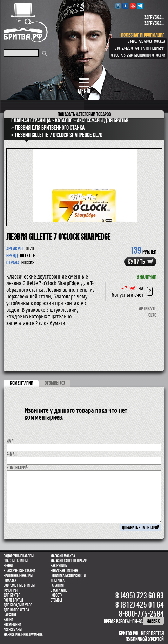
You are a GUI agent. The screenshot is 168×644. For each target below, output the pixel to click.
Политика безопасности (68, 576)
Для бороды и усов (18, 605)
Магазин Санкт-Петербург (69, 561)
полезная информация (143, 35)
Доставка (58, 581)
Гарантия (57, 585)
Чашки (8, 620)
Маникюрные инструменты (23, 635)
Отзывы (56, 600)
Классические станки (19, 571)
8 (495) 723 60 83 (140, 41)
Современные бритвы (19, 585)
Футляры (11, 590)
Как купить (59, 566)
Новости (56, 595)
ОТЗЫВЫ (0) (55, 383)
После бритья (13, 600)
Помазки (10, 581)
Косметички (12, 625)
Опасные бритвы (16, 561)
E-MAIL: (13, 454)
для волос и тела (16, 610)
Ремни (8, 566)
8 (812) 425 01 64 (127, 48)
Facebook (125, 6)
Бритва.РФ (26, 23)
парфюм (10, 615)
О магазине (59, 590)
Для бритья (12, 595)
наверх (153, 621)
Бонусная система (64, 571)
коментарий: (18, 468)
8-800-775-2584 (122, 55)
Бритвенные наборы (18, 576)
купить (136, 262)
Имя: (11, 441)
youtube (133, 6)
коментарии (22, 383)
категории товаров (84, 114)
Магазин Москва (63, 556)
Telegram (140, 6)
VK (118, 6)
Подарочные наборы (19, 556)
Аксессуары (13, 630)
